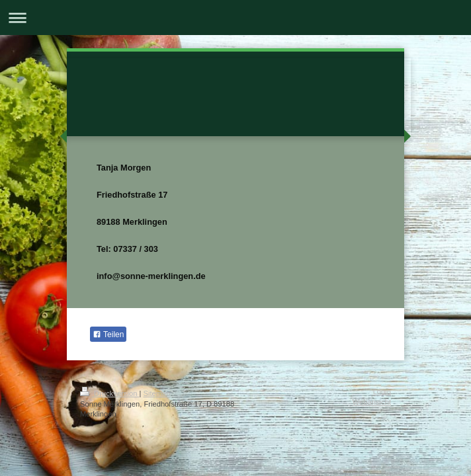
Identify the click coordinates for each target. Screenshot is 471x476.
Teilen (108, 335)
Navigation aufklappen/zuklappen (235, 18)
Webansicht (372, 402)
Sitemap (157, 393)
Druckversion (110, 393)
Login (382, 391)
